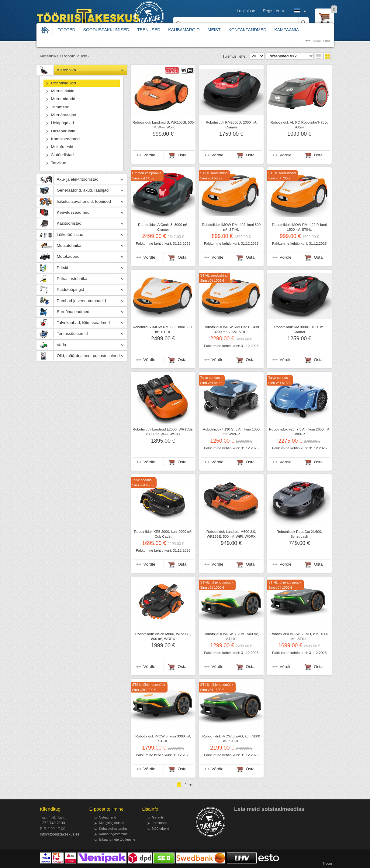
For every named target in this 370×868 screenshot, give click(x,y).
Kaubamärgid (184, 30)
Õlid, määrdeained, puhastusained (88, 356)
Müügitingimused (112, 823)
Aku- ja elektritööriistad (78, 179)
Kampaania (287, 30)
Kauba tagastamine (114, 834)
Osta (182, 155)
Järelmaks (160, 823)
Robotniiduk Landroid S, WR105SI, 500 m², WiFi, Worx (163, 125)
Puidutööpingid (71, 289)
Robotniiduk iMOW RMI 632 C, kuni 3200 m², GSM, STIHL (231, 329)
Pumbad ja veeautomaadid (81, 301)
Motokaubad (68, 256)
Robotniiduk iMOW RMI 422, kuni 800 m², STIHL (231, 227)
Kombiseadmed (65, 139)
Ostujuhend (108, 817)
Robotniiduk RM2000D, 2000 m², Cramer (231, 125)
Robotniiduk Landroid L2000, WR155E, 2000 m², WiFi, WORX (163, 432)
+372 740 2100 (53, 823)
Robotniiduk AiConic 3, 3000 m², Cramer (163, 227)
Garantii (158, 817)
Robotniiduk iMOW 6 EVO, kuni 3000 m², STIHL (231, 739)
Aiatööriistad (62, 155)
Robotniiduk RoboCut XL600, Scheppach (299, 534)
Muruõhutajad (64, 115)
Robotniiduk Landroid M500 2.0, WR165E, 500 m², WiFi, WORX (231, 534)
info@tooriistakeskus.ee (60, 834)
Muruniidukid (63, 91)
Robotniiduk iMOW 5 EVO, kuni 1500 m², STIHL (299, 636)
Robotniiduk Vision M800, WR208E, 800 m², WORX (163, 636)
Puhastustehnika (72, 279)
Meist (214, 30)
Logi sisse (246, 11)
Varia (62, 345)
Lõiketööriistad (70, 235)
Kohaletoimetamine (113, 829)
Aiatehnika (66, 70)
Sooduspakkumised (106, 30)
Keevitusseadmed (73, 212)
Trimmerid (60, 107)
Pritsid (63, 268)
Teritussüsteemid (72, 334)
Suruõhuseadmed (73, 312)
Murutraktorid (63, 99)
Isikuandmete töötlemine (117, 839)
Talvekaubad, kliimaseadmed (83, 323)
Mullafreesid (62, 147)
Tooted (67, 30)
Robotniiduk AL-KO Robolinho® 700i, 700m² (299, 125)
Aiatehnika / (50, 56)
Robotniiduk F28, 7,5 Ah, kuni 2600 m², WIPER (299, 432)
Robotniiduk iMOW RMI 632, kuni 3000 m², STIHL (163, 329)
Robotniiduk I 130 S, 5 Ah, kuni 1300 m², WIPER (231, 432)
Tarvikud (59, 163)
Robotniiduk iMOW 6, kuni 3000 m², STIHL (163, 739)
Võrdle (149, 155)
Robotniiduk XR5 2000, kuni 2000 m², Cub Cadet (163, 534)
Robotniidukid (64, 83)
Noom (327, 863)
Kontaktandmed (248, 30)
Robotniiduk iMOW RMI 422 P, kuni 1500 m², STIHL (299, 227)
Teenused (149, 30)
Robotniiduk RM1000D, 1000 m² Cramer (299, 329)
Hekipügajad (63, 123)
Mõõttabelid (161, 829)
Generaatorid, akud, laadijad (83, 190)
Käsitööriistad (69, 223)
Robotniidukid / (76, 56)
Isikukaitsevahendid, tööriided (84, 201)
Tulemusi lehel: (235, 56)
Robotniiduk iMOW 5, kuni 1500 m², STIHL (231, 636)
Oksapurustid (63, 131)
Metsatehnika (69, 245)
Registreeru (273, 11)
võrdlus (321, 41)
